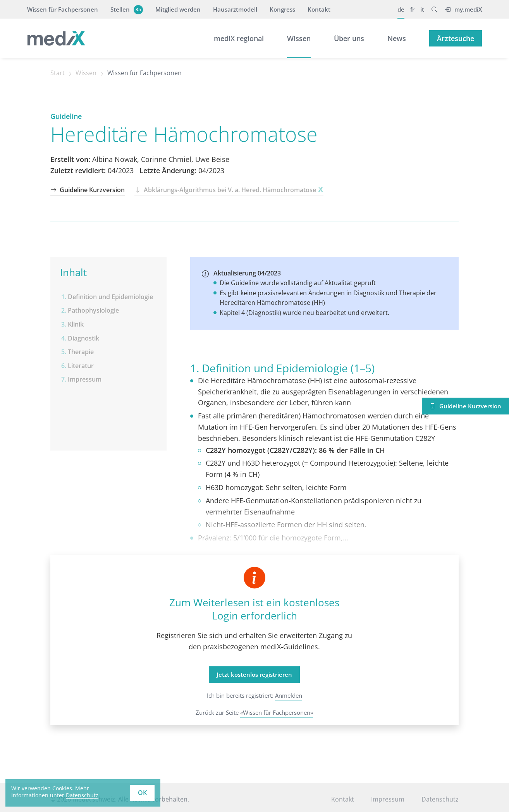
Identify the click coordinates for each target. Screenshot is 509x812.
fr (412, 9)
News (397, 38)
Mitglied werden (178, 9)
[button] (434, 9)
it (422, 9)
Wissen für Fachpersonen (63, 9)
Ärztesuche (456, 38)
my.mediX (463, 9)
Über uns (349, 38)
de (401, 9)
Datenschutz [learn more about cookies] (82, 795)
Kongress (282, 9)
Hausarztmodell (235, 9)
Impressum (388, 799)
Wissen (299, 38)
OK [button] (142, 793)
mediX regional (239, 38)
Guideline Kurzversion (88, 190)
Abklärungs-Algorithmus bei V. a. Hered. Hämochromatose (229, 190)
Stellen (126, 9)
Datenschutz (440, 799)
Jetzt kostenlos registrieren (254, 674)
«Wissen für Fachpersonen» (277, 712)
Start (58, 73)
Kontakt (319, 9)
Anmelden (289, 695)
